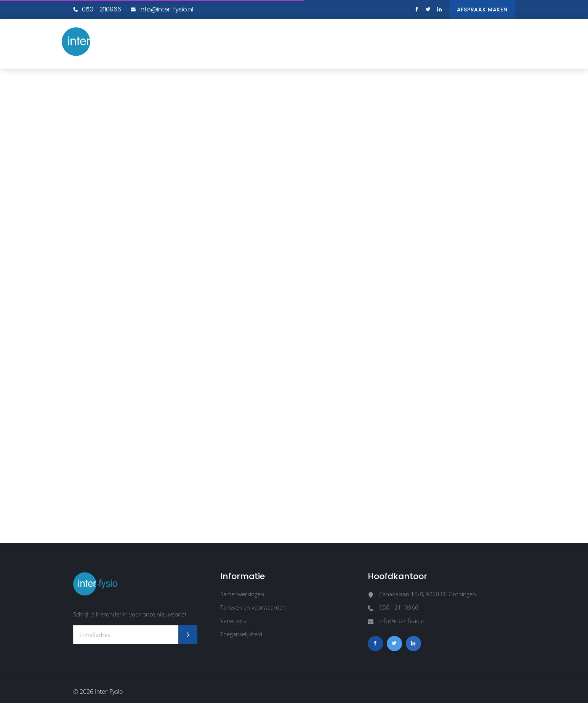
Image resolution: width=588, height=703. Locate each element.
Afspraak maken (482, 10)
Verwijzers (233, 621)
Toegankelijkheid (241, 634)
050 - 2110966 (97, 9)
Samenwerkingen (242, 594)
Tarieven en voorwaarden (253, 607)
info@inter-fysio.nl (162, 9)
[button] (519, 38)
